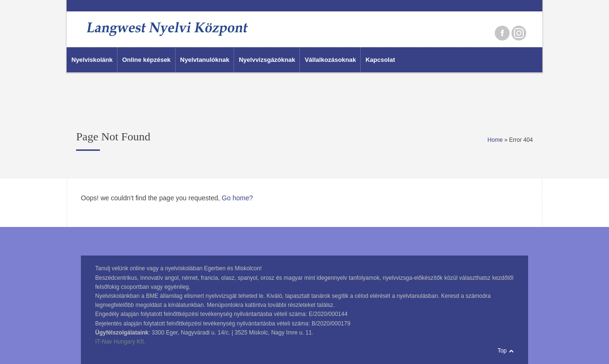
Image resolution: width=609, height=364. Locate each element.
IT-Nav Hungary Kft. (120, 342)
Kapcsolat (380, 60)
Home (495, 140)
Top (502, 351)
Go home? (237, 198)
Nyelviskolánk (92, 60)
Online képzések (147, 60)
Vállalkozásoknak (330, 60)
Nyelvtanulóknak (205, 60)
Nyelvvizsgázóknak (267, 60)
